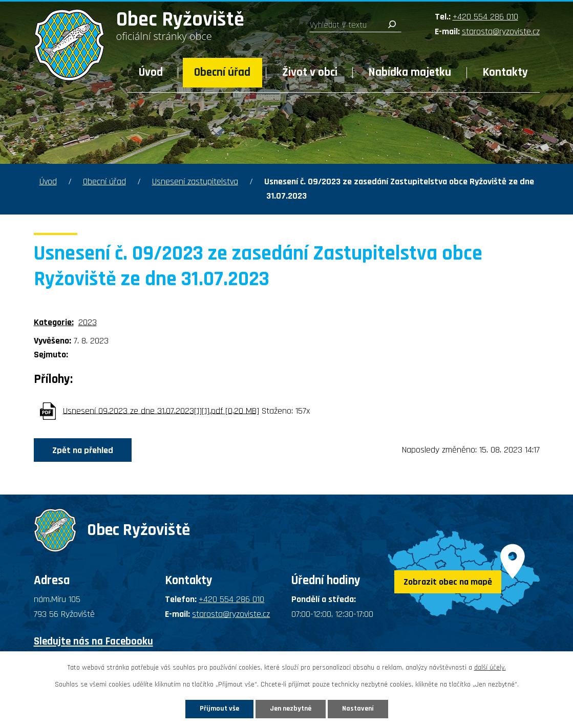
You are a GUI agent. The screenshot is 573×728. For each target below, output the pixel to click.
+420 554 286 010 (485, 17)
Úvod (151, 72)
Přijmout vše (219, 709)
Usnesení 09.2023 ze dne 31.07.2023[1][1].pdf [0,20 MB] (161, 410)
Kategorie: (54, 322)
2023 (88, 322)
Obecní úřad (222, 72)
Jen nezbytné (291, 709)
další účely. (490, 668)
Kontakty (505, 72)
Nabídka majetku (410, 72)
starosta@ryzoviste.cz (501, 31)
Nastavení (358, 709)
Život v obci (310, 72)
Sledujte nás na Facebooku (93, 641)
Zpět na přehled (83, 450)
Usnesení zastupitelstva (195, 181)
